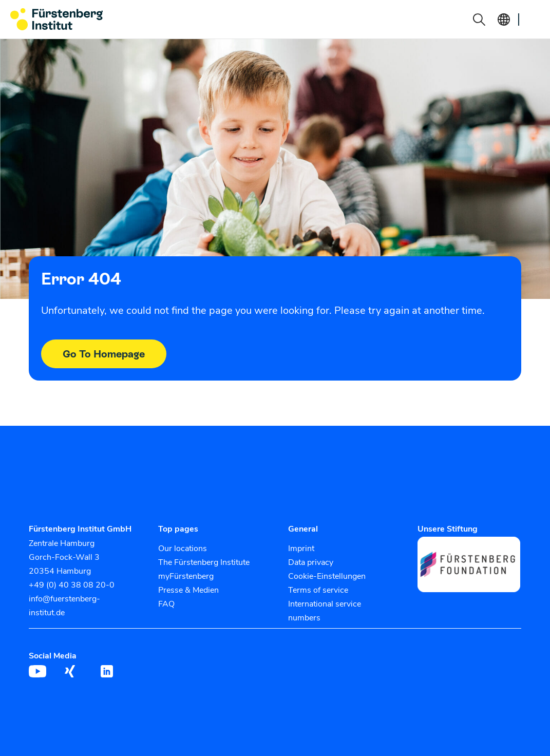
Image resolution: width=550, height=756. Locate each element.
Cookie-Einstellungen (327, 576)
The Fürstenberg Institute (204, 562)
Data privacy (311, 562)
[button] (479, 20)
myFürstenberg (186, 576)
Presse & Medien (188, 590)
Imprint (301, 549)
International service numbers (325, 611)
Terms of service (318, 590)
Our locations (183, 549)
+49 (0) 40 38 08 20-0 (72, 585)
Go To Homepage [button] (104, 354)
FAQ (166, 604)
